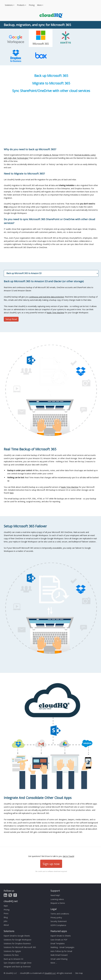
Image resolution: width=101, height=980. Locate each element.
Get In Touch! (68, 856)
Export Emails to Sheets (61, 936)
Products (21, 5)
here (12, 493)
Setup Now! (11, 319)
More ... (54, 963)
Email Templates (58, 943)
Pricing (32, 5)
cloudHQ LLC (50, 973)
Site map (79, 973)
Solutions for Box (11, 955)
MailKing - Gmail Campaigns (62, 947)
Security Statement (59, 921)
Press (6, 913)
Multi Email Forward (59, 955)
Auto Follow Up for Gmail (61, 951)
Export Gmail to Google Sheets (17, 936)
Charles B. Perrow (50, 155)
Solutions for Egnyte (12, 951)
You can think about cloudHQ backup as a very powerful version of (51, 468)
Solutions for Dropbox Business (17, 943)
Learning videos (57, 899)
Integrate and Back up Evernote (17, 967)
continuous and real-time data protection (47, 297)
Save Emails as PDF (59, 940)
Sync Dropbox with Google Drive (18, 963)
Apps (6, 906)
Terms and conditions (60, 914)
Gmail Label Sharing (59, 959)
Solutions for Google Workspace (17, 940)
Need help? (55, 895)
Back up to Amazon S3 (13, 959)
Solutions (9, 5)
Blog (6, 917)
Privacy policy (56, 917)
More (39, 5)
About (6, 925)
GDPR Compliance (58, 925)
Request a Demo (58, 903)
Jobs (6, 921)
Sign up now (51, 864)
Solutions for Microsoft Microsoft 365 (20, 947)
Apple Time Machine (55, 313)
